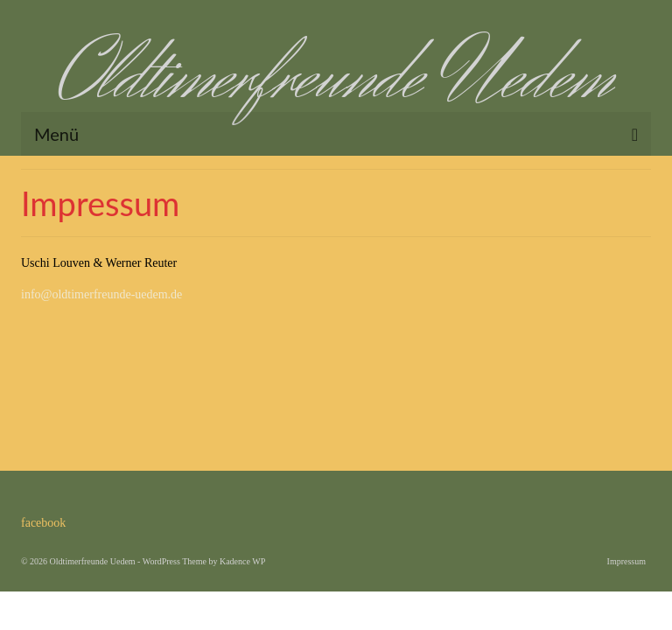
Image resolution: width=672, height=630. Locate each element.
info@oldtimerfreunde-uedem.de (101, 294)
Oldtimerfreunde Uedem (336, 78)
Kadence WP (242, 561)
